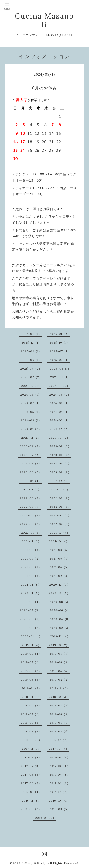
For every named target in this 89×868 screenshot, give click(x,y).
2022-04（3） (60, 515)
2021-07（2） (31, 559)
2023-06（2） (60, 455)
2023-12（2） (60, 429)
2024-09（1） (31, 394)
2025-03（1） (60, 368)
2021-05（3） (31, 567)
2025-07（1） (60, 351)
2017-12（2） (59, 740)
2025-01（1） (60, 377)
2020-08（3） (60, 602)
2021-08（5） (60, 550)
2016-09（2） (31, 809)
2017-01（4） (32, 792)
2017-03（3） (31, 783)
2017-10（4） (59, 749)
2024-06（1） (60, 403)
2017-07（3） (31, 766)
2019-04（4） (60, 671)
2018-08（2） (60, 705)
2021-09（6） (31, 550)
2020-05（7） (30, 619)
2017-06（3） (60, 766)
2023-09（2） (31, 446)
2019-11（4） (31, 645)
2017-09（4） (31, 757)
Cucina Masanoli (44, 20)
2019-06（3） (60, 662)
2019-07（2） (31, 662)
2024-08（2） (60, 394)
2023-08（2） (60, 446)
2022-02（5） (60, 524)
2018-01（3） (32, 740)
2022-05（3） (31, 515)
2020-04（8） (60, 619)
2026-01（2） (60, 334)
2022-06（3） (60, 507)
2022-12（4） (60, 481)
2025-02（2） (31, 377)
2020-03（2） (31, 628)
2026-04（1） (31, 334)
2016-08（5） (60, 809)
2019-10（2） (59, 645)
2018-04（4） (60, 723)
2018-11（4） (31, 697)
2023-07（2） (31, 455)
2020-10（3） (59, 593)
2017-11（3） (32, 749)
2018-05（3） (31, 723)
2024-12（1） (31, 386)
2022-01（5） (32, 533)
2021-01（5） (31, 585)
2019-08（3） (60, 653)
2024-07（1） (31, 403)
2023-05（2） (31, 463)
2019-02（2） (60, 679)
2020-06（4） (60, 610)
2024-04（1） (60, 412)
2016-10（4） (59, 801)
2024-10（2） (59, 386)
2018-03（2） (31, 731)
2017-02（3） (60, 783)
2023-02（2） (60, 472)
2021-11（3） (31, 541)
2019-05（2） (31, 671)
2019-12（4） (60, 636)
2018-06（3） (60, 714)
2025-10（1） (59, 343)
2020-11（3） (31, 593)
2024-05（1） (31, 412)
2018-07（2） (31, 714)
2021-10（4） (59, 541)
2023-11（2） (31, 438)
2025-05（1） (60, 360)
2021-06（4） (60, 559)
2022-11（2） (31, 489)
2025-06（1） (31, 360)
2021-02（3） (60, 576)
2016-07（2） (45, 818)
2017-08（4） (60, 757)
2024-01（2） (31, 429)
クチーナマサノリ (34, 863)
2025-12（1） (31, 343)
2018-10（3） (59, 697)
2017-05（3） (31, 775)
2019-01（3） (31, 688)
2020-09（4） (31, 602)
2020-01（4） (31, 636)
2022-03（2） (31, 524)
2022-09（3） (31, 498)
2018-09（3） (31, 705)
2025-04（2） (31, 368)
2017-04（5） (60, 775)
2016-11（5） (31, 801)
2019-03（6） (31, 679)
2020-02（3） (60, 628)
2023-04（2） (60, 463)
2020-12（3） (60, 585)
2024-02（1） (60, 420)
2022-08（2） (60, 498)
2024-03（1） (31, 420)
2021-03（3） (31, 576)
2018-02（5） (60, 731)
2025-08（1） (31, 351)
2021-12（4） (60, 533)
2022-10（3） (59, 489)
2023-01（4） (31, 481)
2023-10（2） (59, 438)
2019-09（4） (31, 653)
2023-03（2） (31, 472)
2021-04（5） (60, 567)
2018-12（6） (60, 688)
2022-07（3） (31, 507)
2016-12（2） (59, 792)
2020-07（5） (30, 610)
